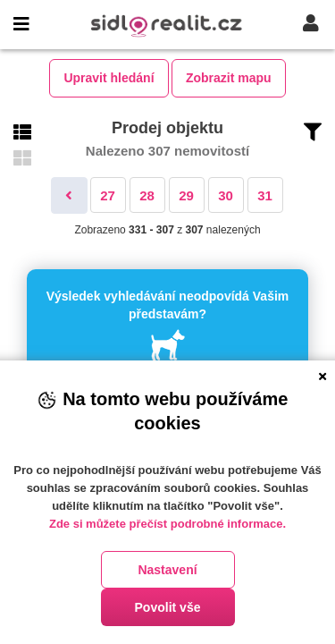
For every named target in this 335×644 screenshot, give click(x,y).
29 (186, 195)
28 (147, 195)
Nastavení (167, 570)
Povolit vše (168, 607)
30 (226, 195)
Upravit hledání (109, 78)
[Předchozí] (69, 195)
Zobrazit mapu (229, 78)
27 (108, 195)
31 (265, 195)
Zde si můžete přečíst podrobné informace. (167, 524)
